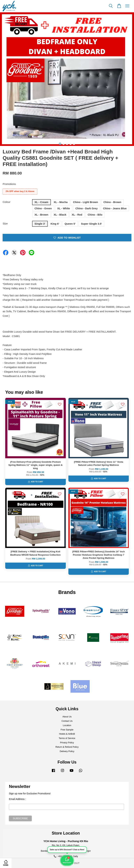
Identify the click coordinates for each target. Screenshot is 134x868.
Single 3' (40, 224)
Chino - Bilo (95, 215)
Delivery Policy (67, 751)
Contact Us (67, 721)
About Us (67, 717)
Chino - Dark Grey (87, 208)
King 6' (55, 224)
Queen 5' (70, 224)
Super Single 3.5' (91, 224)
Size (5, 223)
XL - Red (77, 215)
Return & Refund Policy (67, 747)
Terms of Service (67, 738)
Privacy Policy (67, 743)
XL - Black (60, 215)
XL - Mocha (61, 202)
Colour (6, 202)
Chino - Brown (112, 202)
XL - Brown (41, 215)
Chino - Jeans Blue (115, 208)
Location (67, 725)
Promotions (9, 184)
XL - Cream (41, 202)
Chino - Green (43, 208)
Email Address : (17, 799)
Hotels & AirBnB (67, 734)
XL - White (64, 208)
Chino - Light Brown (85, 202)
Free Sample (67, 730)
